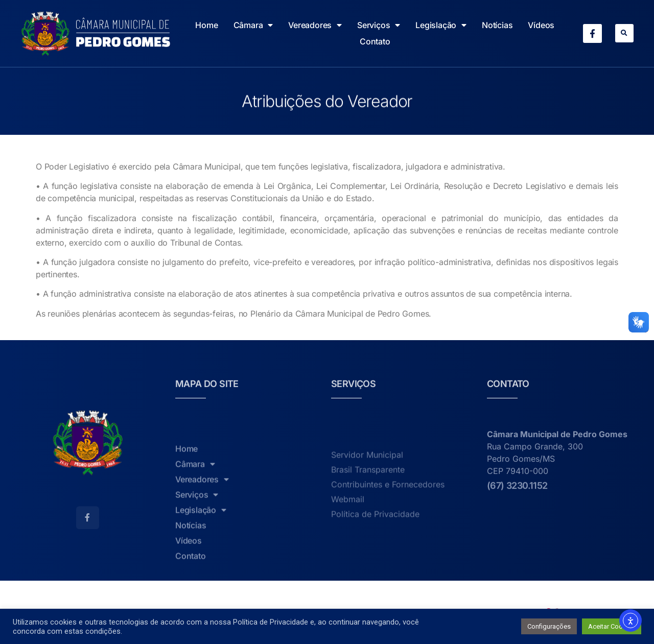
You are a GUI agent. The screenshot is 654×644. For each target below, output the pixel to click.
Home (206, 25)
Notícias (497, 25)
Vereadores (315, 25)
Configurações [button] (549, 626)
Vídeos (541, 25)
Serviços (379, 25)
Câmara (253, 25)
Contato (375, 41)
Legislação (441, 25)
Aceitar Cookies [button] (612, 626)
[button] (624, 33)
